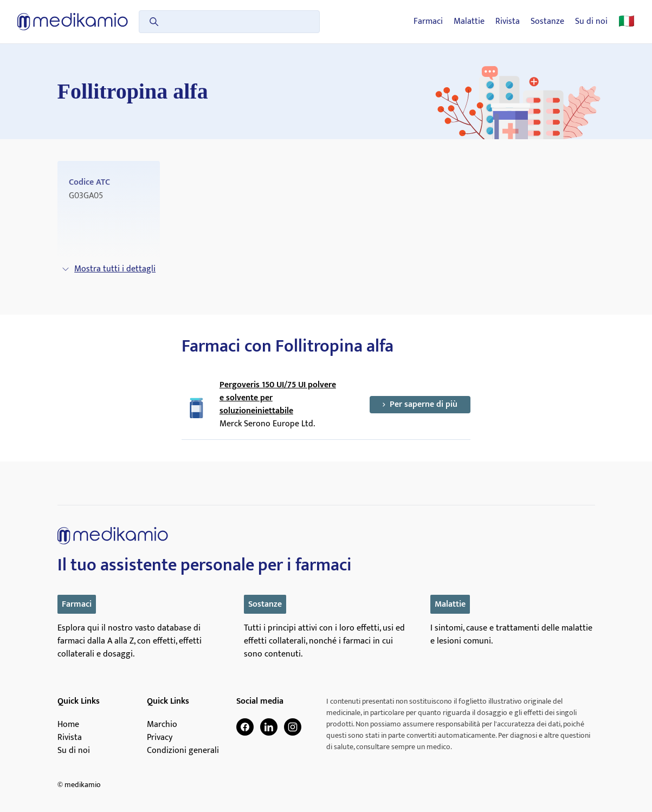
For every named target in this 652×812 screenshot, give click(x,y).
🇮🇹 (627, 22)
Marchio (162, 725)
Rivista (508, 22)
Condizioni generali (183, 751)
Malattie (469, 22)
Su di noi (591, 22)
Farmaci (428, 22)
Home (68, 725)
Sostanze (547, 22)
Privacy (160, 738)
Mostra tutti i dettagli (108, 269)
